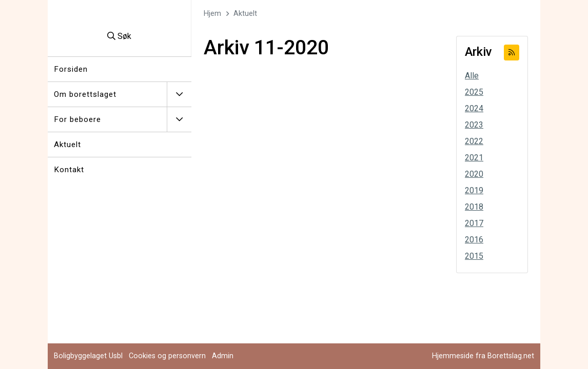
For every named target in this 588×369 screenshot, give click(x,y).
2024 (474, 108)
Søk (119, 36)
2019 (474, 190)
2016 (474, 240)
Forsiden (71, 69)
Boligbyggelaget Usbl (88, 356)
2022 (474, 141)
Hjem (212, 14)
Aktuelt (67, 145)
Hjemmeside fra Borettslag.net (483, 356)
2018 (474, 207)
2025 (474, 92)
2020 (474, 174)
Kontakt (69, 170)
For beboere (77, 119)
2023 (474, 125)
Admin (223, 356)
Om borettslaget (85, 94)
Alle (472, 76)
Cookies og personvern (167, 356)
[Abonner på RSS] (512, 53)
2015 (474, 256)
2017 (474, 223)
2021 (474, 158)
